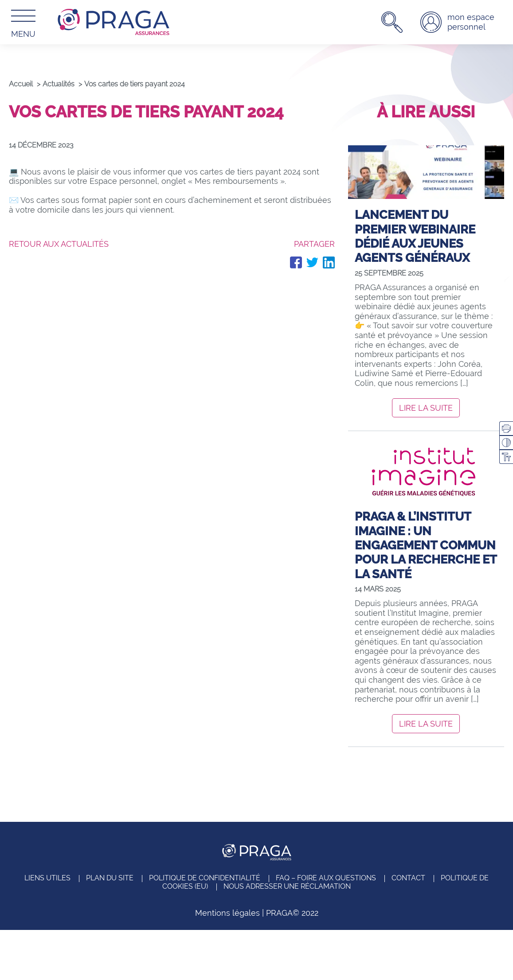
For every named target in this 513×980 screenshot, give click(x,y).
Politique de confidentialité (205, 878)
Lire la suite (426, 408)
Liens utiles (47, 878)
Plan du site (110, 878)
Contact (408, 878)
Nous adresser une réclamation (287, 886)
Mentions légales (227, 913)
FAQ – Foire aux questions (326, 878)
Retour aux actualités (59, 244)
